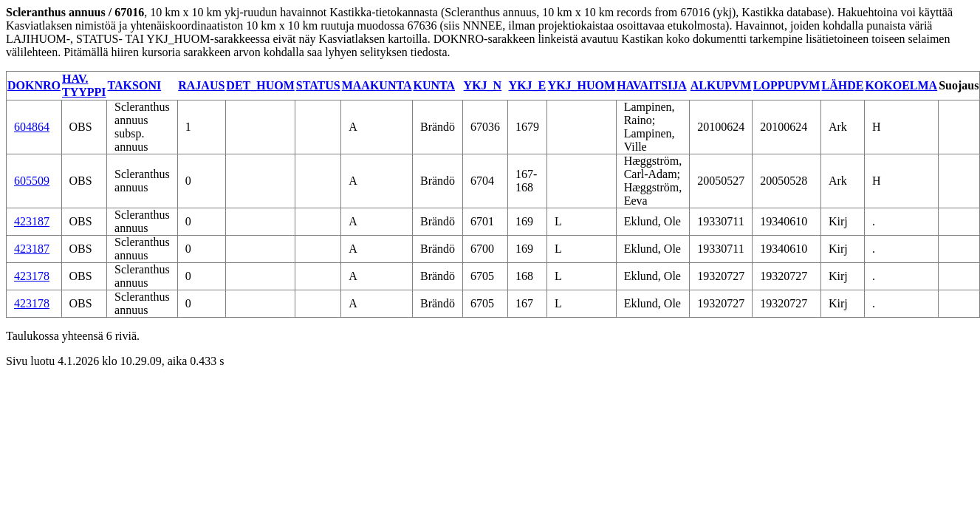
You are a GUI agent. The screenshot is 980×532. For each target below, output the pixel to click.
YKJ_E (528, 85)
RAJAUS (201, 85)
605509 (32, 181)
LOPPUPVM (787, 85)
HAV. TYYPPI (84, 85)
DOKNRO (34, 85)
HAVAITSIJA (652, 85)
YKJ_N (483, 85)
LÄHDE (842, 85)
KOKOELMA (901, 85)
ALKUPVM (721, 85)
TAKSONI (135, 85)
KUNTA (434, 85)
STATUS (318, 85)
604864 (32, 127)
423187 (32, 221)
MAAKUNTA (377, 85)
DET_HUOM (260, 85)
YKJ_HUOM (582, 85)
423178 (32, 276)
